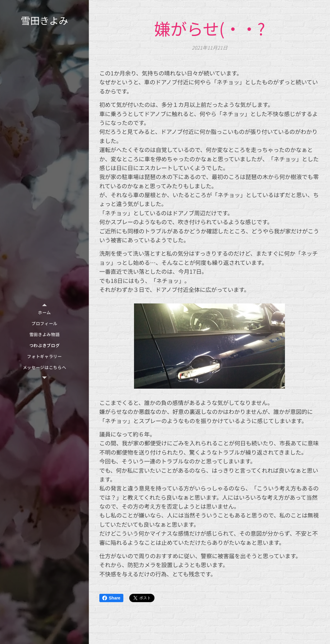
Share (111, 598)
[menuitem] (44, 312)
